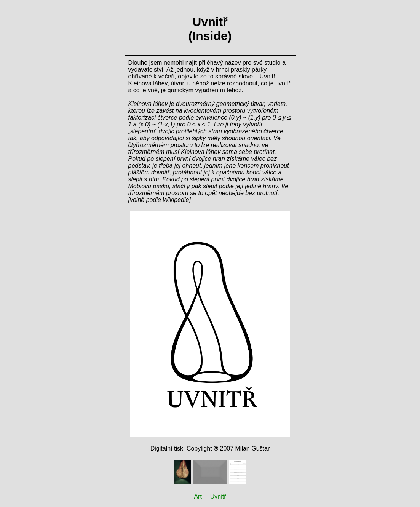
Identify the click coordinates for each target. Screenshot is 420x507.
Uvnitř (218, 497)
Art (198, 497)
